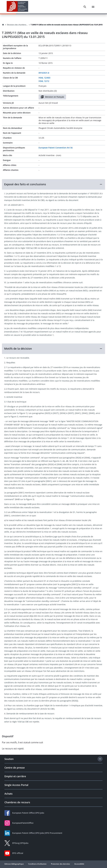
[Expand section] (100, 759)
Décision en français (52, 97)
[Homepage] (3, 25)
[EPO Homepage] (17, 7)
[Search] (85, 7)
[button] (53, 184)
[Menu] (93, 7)
